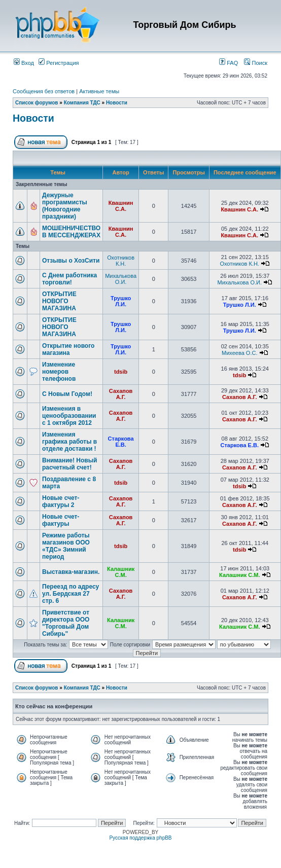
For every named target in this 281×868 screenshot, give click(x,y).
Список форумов (37, 103)
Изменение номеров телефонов (59, 372)
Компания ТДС (82, 103)
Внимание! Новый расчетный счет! (69, 464)
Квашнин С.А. (121, 206)
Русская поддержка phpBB (140, 838)
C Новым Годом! (67, 394)
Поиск (256, 63)
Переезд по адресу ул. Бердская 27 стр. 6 (71, 594)
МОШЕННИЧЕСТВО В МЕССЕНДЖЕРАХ (71, 232)
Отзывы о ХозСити (71, 261)
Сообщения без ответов (44, 91)
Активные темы (99, 91)
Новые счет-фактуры (61, 520)
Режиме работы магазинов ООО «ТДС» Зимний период (66, 546)
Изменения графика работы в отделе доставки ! (69, 442)
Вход (24, 63)
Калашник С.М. (121, 572)
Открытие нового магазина (68, 349)
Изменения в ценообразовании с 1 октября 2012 (69, 416)
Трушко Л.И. (121, 301)
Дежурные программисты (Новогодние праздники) (65, 206)
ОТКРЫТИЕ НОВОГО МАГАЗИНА (59, 301)
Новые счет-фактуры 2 (61, 501)
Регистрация (59, 63)
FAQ (229, 63)
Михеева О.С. (239, 353)
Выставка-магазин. (71, 572)
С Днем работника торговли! (69, 279)
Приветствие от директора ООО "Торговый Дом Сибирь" (66, 623)
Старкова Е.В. (121, 442)
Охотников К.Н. (121, 261)
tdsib (121, 372)
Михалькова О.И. (121, 279)
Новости (117, 103)
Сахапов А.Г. (121, 394)
